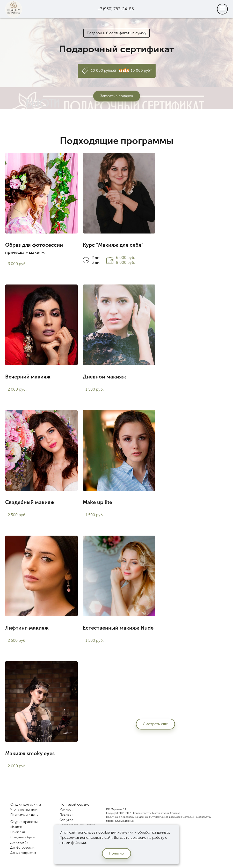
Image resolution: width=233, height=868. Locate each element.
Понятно (116, 853)
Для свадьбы (19, 842)
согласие (138, 838)
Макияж (16, 827)
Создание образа (23, 837)
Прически (18, 832)
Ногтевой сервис (74, 804)
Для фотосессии (22, 848)
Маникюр (66, 809)
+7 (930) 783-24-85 (116, 9)
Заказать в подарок (117, 96)
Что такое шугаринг (25, 809)
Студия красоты (24, 822)
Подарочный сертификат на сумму (116, 33)
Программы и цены (24, 815)
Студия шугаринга (26, 804)
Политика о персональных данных (127, 817)
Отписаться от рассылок (165, 817)
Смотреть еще (155, 724)
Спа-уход (66, 820)
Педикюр (66, 815)
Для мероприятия (23, 853)
